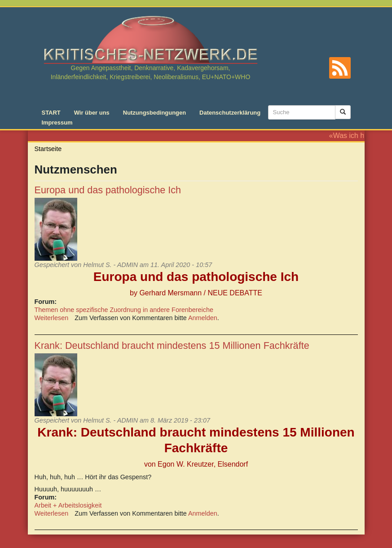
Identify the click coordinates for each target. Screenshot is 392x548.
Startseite (48, 149)
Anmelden (203, 318)
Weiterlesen (52, 318)
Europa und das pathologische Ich (108, 190)
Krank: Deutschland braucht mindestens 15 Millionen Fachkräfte (172, 345)
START (51, 113)
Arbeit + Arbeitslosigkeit (68, 505)
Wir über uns (92, 113)
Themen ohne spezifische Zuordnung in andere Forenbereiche (124, 310)
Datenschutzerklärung (230, 113)
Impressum (57, 123)
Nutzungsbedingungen (154, 113)
